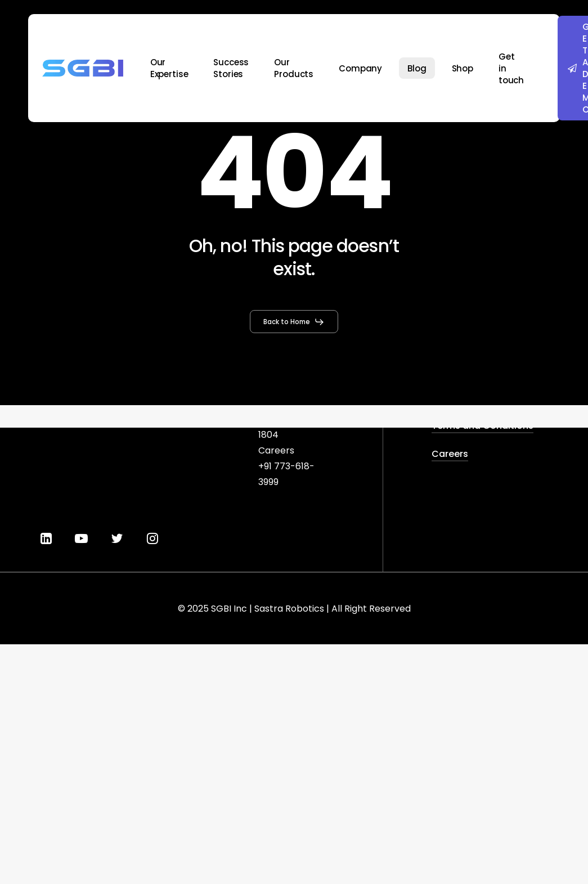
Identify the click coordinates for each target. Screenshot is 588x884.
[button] (294, 322)
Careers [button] (450, 454)
